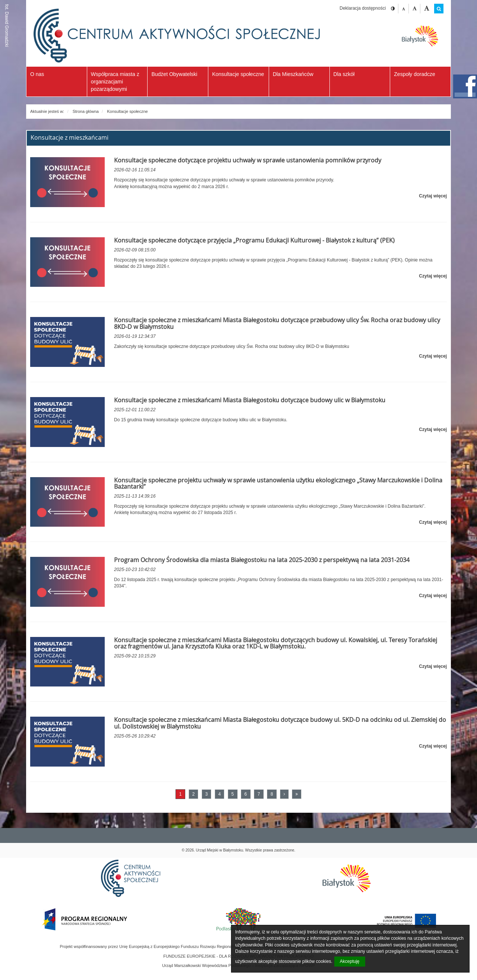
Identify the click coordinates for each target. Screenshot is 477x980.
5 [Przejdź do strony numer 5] (233, 794)
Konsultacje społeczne (127, 111)
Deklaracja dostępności (363, 8)
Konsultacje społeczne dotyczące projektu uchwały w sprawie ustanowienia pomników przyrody (248, 160)
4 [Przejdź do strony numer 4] (220, 794)
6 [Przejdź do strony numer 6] (246, 794)
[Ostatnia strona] (297, 794)
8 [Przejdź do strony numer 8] (272, 794)
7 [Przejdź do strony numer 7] (259, 794)
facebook (465, 86)
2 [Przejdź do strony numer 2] (194, 794)
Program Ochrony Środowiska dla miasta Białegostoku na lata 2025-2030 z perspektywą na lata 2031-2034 (262, 560)
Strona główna (86, 111)
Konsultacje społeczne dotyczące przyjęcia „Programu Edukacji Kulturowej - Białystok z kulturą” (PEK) (254, 240)
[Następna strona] (284, 794)
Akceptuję (350, 961)
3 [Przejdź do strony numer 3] (207, 794)
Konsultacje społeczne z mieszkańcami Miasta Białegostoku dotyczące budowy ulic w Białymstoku (250, 400)
